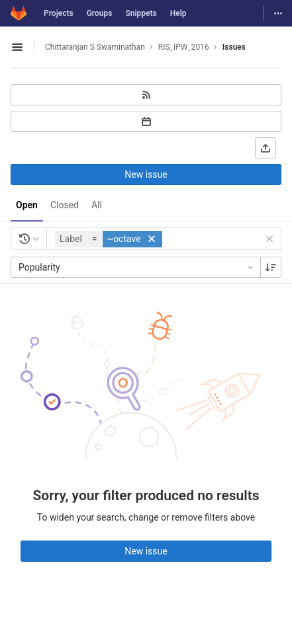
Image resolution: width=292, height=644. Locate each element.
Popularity (137, 267)
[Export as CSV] (266, 148)
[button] (110, 239)
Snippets (141, 13)
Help (178, 13)
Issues (234, 47)
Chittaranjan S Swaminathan (95, 47)
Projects (59, 13)
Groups (100, 13)
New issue (146, 174)
